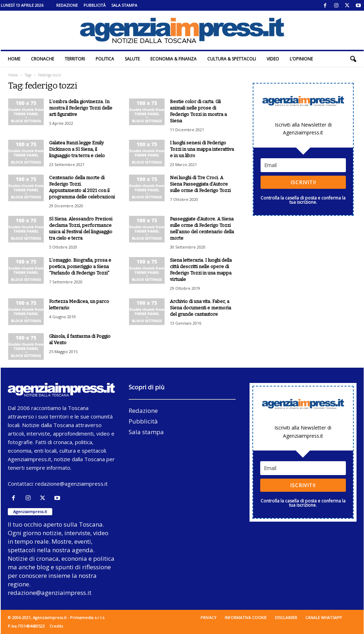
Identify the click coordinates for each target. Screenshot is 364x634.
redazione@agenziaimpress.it (71, 484)
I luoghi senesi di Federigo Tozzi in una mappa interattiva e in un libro (202, 149)
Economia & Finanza (173, 59)
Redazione (67, 5)
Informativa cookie (246, 617)
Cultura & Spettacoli (232, 59)
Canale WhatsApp (324, 617)
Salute (132, 59)
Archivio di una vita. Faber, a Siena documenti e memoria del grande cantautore (200, 308)
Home (14, 59)
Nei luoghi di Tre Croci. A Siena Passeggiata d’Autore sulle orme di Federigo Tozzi (200, 184)
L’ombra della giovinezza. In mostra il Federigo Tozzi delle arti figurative (81, 108)
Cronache (42, 59)
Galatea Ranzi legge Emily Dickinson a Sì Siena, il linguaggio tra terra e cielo (77, 149)
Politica (105, 59)
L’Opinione (301, 59)
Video (273, 59)
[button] (353, 59)
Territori (75, 59)
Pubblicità (95, 5)
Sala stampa (124, 5)
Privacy (208, 617)
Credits (56, 626)
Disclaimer (286, 617)
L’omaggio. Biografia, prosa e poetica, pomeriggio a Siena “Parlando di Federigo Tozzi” (80, 267)
